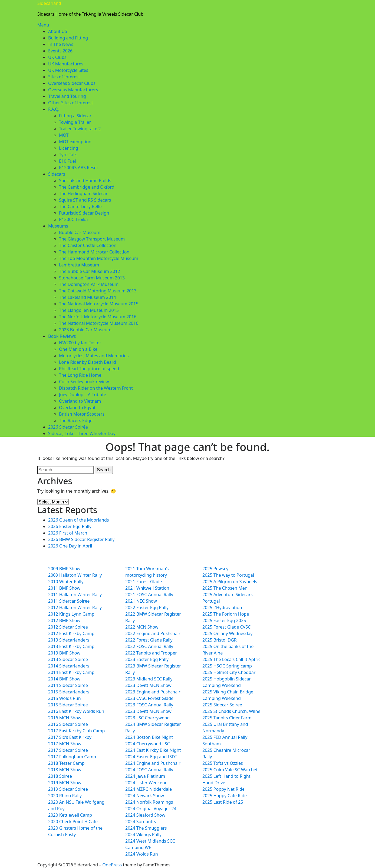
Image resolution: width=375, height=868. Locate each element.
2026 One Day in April (70, 546)
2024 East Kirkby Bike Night (153, 750)
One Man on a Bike (78, 349)
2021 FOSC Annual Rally (149, 595)
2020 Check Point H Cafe (73, 822)
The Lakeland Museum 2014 (88, 297)
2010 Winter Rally (66, 582)
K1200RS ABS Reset (78, 168)
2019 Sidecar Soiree (68, 789)
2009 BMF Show (64, 569)
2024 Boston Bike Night (149, 737)
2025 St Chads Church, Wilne (231, 711)
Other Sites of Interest (71, 103)
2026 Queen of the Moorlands (78, 520)
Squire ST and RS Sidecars (85, 200)
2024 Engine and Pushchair (153, 763)
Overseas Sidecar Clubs (72, 83)
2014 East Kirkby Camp (71, 672)
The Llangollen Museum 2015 (89, 310)
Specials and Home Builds (85, 181)
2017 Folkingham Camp (72, 757)
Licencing (69, 148)
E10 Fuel (68, 161)
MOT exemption (75, 142)
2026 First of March (68, 533)
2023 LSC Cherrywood (147, 718)
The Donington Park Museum (89, 284)
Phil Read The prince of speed (89, 369)
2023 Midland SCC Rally (149, 679)
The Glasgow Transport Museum (92, 239)
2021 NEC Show (141, 601)
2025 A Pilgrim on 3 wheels (230, 582)
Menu (43, 25)
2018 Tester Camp (66, 763)
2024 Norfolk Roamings (149, 802)
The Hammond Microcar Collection (94, 252)
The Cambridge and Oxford (87, 187)
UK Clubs (57, 57)
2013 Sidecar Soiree (68, 659)
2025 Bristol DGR (220, 640)
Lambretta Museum (79, 265)
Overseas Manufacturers (73, 90)
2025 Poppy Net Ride (223, 789)
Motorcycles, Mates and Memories (94, 356)
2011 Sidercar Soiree (69, 601)
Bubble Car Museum (80, 232)
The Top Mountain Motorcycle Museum (99, 258)
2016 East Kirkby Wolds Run (76, 711)
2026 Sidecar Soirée (68, 427)
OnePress (112, 865)
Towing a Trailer (75, 122)
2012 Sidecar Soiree (68, 627)
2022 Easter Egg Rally (147, 607)
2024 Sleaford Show (145, 815)
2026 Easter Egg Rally (70, 526)
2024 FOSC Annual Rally (149, 770)
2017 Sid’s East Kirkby (70, 737)
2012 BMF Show (64, 620)
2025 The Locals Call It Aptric (231, 659)
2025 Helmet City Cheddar (229, 672)
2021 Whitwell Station (147, 588)
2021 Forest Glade (144, 582)
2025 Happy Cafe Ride (225, 796)
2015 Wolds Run (65, 698)
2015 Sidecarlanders (69, 692)
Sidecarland (49, 3)
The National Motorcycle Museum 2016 (99, 323)
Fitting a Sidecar (75, 116)
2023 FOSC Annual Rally (149, 705)
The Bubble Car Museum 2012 (90, 271)
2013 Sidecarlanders (69, 640)
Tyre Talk (68, 155)
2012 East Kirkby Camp (71, 633)
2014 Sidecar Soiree (68, 685)
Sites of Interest (64, 77)
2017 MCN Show (65, 744)
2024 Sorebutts (141, 822)
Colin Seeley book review (84, 382)
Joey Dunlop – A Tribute (83, 395)
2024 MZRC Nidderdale (149, 789)
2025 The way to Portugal (228, 575)
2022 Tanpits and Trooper (151, 653)
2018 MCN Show (65, 770)
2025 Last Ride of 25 (223, 802)
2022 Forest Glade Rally (149, 640)
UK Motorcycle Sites (68, 70)
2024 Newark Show (145, 796)
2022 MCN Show (142, 627)
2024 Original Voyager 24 (151, 809)
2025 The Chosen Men (225, 588)
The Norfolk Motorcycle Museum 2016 (98, 317)
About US (58, 31)
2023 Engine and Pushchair (153, 692)
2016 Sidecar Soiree (68, 724)
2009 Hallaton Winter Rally (75, 575)
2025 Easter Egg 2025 (224, 620)
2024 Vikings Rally (143, 834)
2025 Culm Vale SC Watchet (230, 770)
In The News (61, 44)
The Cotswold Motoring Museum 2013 (98, 291)
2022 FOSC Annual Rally (149, 646)
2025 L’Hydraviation (222, 607)
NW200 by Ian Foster (80, 343)
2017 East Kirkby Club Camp (76, 731)
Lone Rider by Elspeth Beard (88, 362)
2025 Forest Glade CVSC (226, 627)
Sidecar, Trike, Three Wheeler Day (82, 433)
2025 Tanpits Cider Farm (227, 718)
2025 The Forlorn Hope (226, 614)
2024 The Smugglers (146, 828)
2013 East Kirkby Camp (71, 646)
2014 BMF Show (64, 679)
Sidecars (57, 174)
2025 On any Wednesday (227, 633)
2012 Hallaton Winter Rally (75, 607)
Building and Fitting (68, 38)
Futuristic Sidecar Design (84, 213)
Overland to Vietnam (80, 401)
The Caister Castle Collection (88, 245)
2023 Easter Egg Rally (147, 659)
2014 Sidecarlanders (69, 666)
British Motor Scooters (82, 414)
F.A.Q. (54, 109)
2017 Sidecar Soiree (68, 750)
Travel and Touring (67, 96)
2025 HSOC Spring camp (227, 666)
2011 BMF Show (64, 588)
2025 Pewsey (215, 569)
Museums (58, 226)
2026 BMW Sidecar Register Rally (81, 539)
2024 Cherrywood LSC (147, 744)
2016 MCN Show (65, 718)
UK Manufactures (66, 64)
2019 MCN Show (65, 783)
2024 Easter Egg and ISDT (151, 757)
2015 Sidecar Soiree (68, 705)
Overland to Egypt (77, 408)
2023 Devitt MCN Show (148, 685)
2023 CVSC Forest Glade (149, 698)
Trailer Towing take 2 (80, 129)
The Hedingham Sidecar (83, 193)
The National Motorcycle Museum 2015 (99, 304)
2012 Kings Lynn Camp (71, 614)
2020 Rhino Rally (65, 796)
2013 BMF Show (64, 653)
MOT (64, 135)
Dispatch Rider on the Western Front (96, 388)
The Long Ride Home (80, 375)
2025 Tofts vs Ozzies (223, 763)
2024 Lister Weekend (146, 783)
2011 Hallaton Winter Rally (75, 595)
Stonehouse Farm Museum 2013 (92, 278)
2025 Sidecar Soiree (222, 705)
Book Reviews (62, 336)
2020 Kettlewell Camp (70, 815)
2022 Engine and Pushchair (153, 633)
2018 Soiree (60, 776)
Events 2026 (60, 51)
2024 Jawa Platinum (145, 776)
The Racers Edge (76, 420)
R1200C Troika (73, 219)
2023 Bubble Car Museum (85, 330)
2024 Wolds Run (142, 854)
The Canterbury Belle (80, 206)
